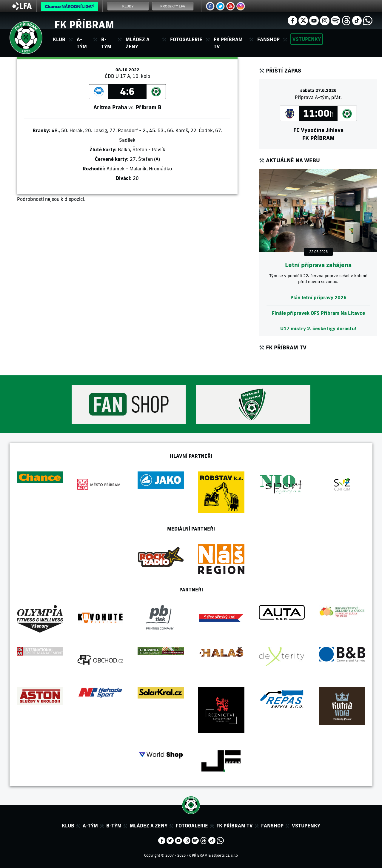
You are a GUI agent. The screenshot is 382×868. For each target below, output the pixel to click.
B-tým (114, 826)
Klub (68, 826)
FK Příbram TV (228, 43)
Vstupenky (307, 39)
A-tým (90, 826)
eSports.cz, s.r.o (225, 855)
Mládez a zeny (149, 826)
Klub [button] (59, 39)
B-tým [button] (106, 43)
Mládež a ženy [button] (138, 43)
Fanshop (268, 39)
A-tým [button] (82, 43)
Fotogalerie (186, 39)
